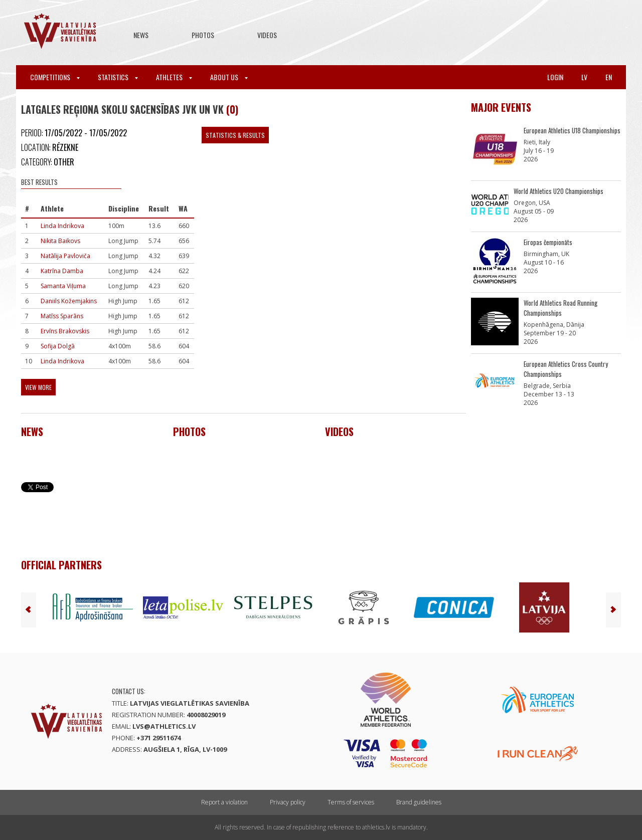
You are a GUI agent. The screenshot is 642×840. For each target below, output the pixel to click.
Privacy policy (288, 802)
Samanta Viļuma (63, 286)
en (609, 77)
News (141, 35)
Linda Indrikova (62, 226)
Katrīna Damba (62, 271)
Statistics (118, 77)
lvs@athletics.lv (164, 726)
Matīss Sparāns (62, 316)
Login (555, 77)
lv (584, 77)
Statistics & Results (235, 135)
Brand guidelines (419, 802)
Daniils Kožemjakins (69, 301)
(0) (232, 109)
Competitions (55, 77)
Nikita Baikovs (60, 241)
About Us (229, 77)
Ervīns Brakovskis (65, 331)
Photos (203, 35)
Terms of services (351, 802)
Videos (267, 35)
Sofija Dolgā (58, 346)
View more (38, 387)
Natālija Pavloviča (65, 256)
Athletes (174, 77)
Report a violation (224, 802)
